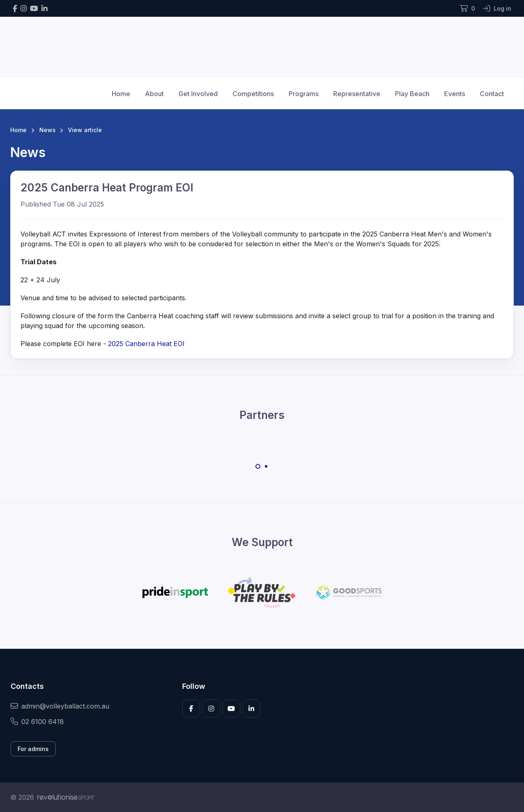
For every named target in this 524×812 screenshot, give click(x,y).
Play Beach (412, 94)
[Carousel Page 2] (266, 466)
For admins (33, 749)
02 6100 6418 (37, 722)
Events (455, 94)
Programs (304, 94)
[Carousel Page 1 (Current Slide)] (258, 466)
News (47, 130)
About (154, 94)
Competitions (253, 94)
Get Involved (198, 94)
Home (121, 94)
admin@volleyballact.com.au (60, 706)
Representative (357, 94)
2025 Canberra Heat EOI (146, 344)
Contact (492, 94)
